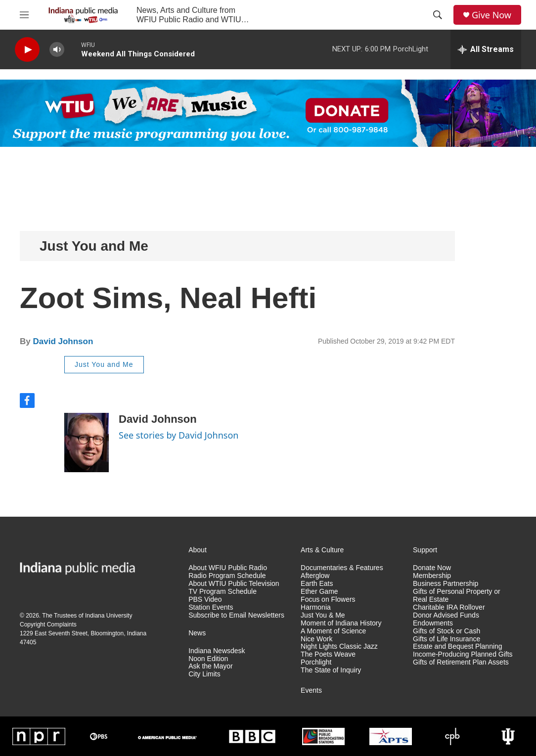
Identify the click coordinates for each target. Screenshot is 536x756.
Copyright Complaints (48, 624)
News (197, 633)
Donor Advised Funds (446, 615)
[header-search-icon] (438, 15)
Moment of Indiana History (341, 623)
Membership (432, 576)
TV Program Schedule (223, 592)
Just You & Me (323, 615)
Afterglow (315, 576)
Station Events (211, 607)
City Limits (204, 674)
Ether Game (319, 592)
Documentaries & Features (342, 568)
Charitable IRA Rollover (449, 607)
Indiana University (109, 616)
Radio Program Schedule (227, 576)
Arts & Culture (322, 550)
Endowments (433, 623)
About (198, 550)
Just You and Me (94, 246)
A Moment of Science (333, 631)
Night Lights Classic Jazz (339, 646)
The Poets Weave (328, 654)
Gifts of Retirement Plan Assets (461, 662)
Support (425, 550)
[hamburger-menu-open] (24, 15)
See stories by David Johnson (179, 435)
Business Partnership (446, 584)
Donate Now (432, 568)
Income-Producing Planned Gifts (463, 654)
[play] (27, 50)
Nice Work (316, 639)
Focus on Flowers (328, 600)
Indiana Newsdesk (217, 651)
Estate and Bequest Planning (458, 646)
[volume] (57, 50)
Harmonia (316, 607)
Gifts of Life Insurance (447, 639)
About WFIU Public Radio (228, 568)
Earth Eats (317, 584)
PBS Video (205, 600)
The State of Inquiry (331, 670)
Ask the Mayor (210, 666)
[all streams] (486, 49)
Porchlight (316, 662)
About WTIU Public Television (234, 584)
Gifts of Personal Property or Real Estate (457, 596)
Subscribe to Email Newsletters (236, 615)
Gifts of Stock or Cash (447, 631)
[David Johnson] (87, 443)
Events (311, 690)
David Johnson (63, 341)
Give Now (491, 15)
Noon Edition (208, 659)
